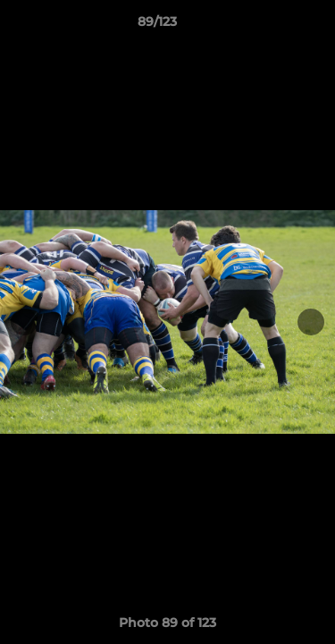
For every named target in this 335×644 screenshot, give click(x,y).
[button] (271, 26)
